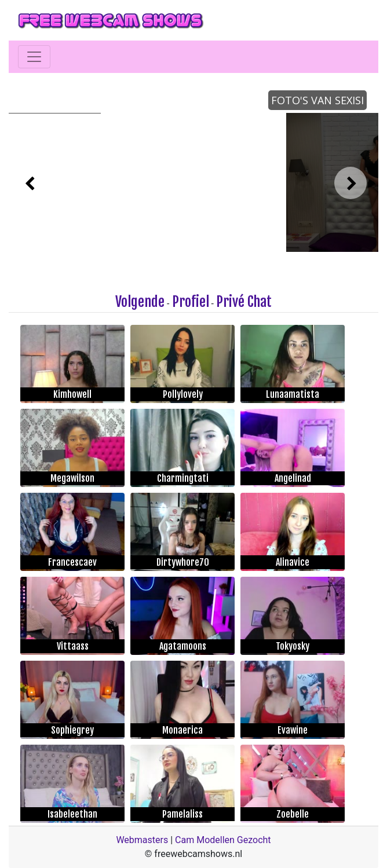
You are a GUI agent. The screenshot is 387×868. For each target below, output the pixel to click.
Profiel (191, 302)
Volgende (140, 302)
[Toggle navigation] (34, 57)
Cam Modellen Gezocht (223, 840)
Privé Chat (244, 302)
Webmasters (142, 840)
